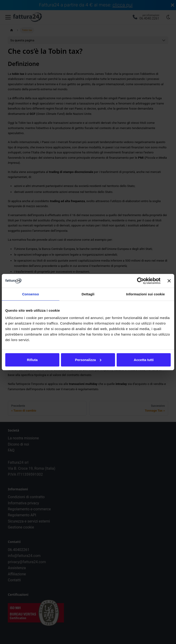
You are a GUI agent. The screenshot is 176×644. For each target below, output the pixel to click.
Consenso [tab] (31, 294)
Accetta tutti (144, 360)
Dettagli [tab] (88, 294)
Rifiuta (32, 360)
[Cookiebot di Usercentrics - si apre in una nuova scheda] (140, 281)
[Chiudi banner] (169, 281)
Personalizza (88, 360)
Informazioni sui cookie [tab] (145, 294)
